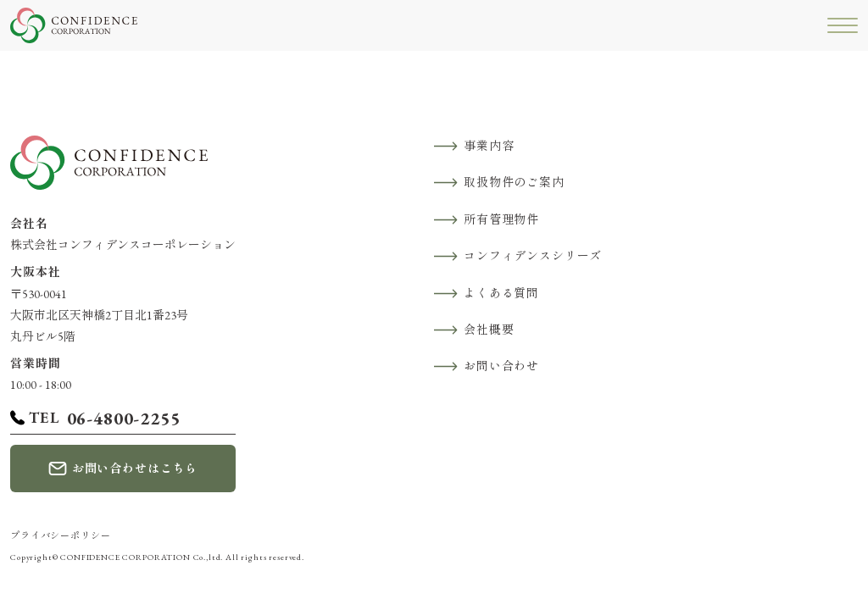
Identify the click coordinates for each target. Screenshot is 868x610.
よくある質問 (501, 293)
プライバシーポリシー (60, 535)
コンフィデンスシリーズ (533, 256)
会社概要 (489, 330)
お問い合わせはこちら (135, 469)
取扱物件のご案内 (514, 182)
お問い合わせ (501, 366)
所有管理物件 (501, 219)
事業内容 (489, 146)
